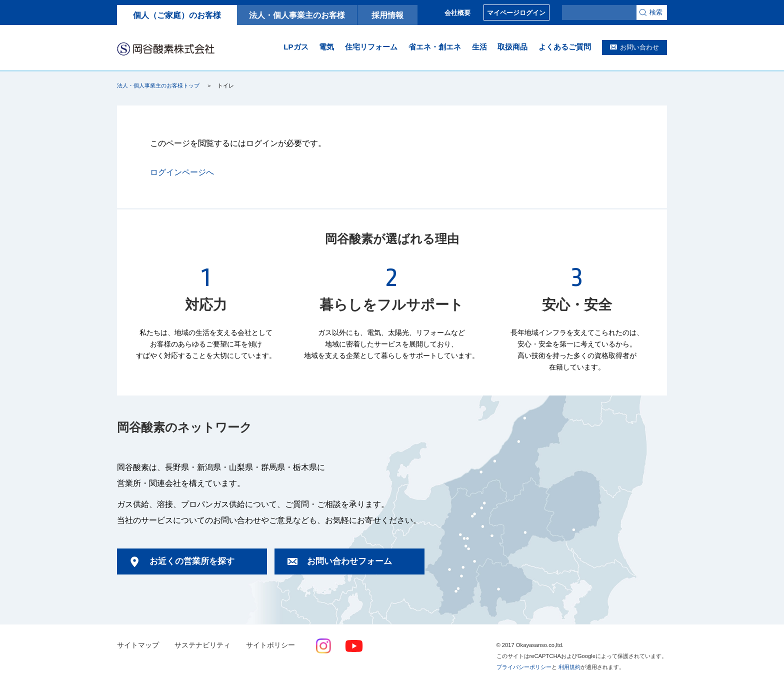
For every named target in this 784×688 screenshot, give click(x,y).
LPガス (296, 47)
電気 (326, 47)
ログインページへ (182, 172)
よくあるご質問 (565, 47)
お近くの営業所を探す (192, 561)
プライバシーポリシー (524, 667)
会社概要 (457, 13)
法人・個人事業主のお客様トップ (158, 85)
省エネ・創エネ (435, 47)
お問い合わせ (639, 47)
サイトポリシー (270, 645)
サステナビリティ (202, 645)
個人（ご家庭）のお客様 (177, 15)
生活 (479, 47)
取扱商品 (512, 47)
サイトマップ (138, 645)
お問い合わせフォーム (349, 561)
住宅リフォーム (371, 47)
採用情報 (387, 15)
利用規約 (569, 667)
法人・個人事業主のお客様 (297, 15)
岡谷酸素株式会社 (166, 48)
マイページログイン (516, 13)
